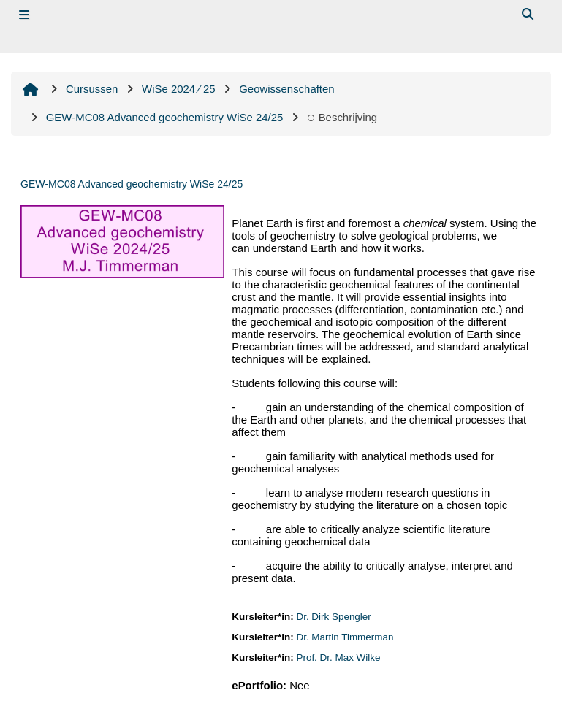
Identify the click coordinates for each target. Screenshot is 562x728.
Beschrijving (342, 117)
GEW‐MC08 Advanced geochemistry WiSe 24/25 (132, 184)
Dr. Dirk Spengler (333, 617)
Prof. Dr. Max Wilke (338, 658)
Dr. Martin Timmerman (345, 637)
